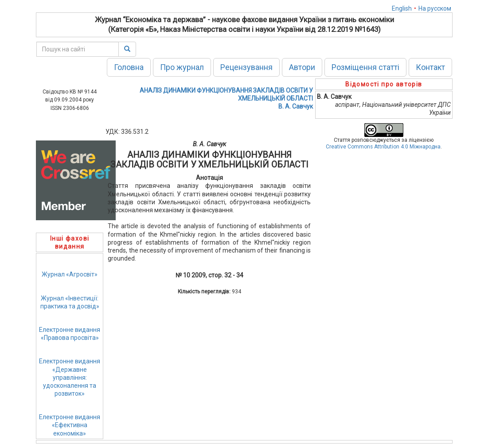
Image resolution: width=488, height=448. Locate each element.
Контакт (430, 67)
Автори (302, 67)
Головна (129, 67)
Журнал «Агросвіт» (70, 274)
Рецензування (246, 67)
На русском (435, 8)
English (402, 8)
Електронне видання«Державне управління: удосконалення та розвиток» (70, 377)
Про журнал (182, 67)
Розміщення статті (365, 67)
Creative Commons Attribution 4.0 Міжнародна (383, 147)
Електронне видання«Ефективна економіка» (70, 425)
